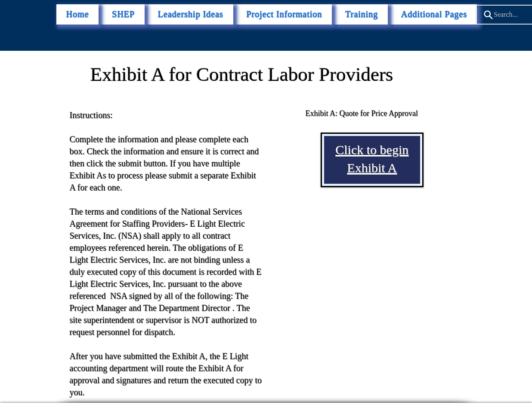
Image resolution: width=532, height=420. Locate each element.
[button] (434, 14)
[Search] (488, 15)
